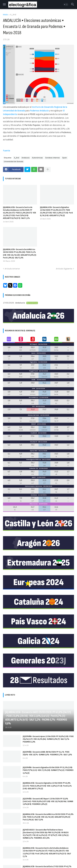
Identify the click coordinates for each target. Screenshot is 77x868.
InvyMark (34, 433)
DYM (34, 389)
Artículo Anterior (12, 269)
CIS (33, 406)
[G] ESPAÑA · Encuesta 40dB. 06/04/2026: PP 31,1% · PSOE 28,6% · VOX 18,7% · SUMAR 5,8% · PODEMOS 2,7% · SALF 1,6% (47, 753)
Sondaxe (34, 495)
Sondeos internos (52, 158)
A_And (13, 15)
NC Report (34, 344)
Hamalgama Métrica (34, 460)
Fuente (7, 151)
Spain (65, 158)
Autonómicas (37, 158)
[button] (4, 5)
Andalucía (26, 158)
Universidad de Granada (14, 162)
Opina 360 (34, 451)
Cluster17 (34, 442)
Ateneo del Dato (34, 415)
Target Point (33, 371)
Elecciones (34, 504)
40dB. (34, 380)
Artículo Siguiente (64, 269)
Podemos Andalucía (39, 111)
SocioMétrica (34, 397)
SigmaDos (34, 362)
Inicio (5, 15)
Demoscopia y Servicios (34, 486)
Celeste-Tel (34, 468)
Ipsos (33, 353)
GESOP (34, 424)
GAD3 (34, 477)
